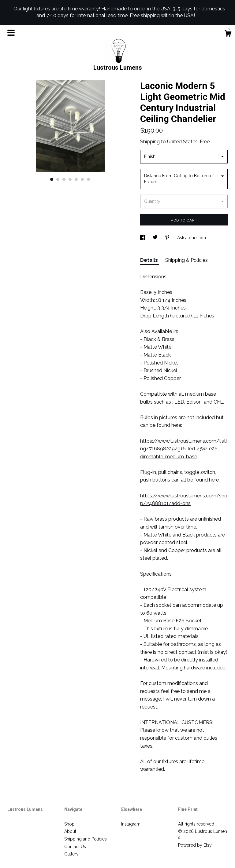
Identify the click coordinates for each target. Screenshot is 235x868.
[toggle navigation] (11, 33)
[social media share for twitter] (156, 238)
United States (182, 142)
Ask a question (192, 238)
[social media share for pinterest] (168, 238)
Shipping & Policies (187, 260)
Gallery (71, 854)
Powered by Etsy (195, 845)
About (70, 831)
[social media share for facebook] (143, 238)
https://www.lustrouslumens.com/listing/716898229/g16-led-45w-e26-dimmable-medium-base (183, 449)
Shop (69, 824)
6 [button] (82, 179)
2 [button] (58, 179)
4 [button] (70, 179)
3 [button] (64, 179)
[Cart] (228, 34)
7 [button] (88, 179)
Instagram (131, 824)
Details (150, 260)
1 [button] (52, 179)
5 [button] (76, 179)
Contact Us (75, 847)
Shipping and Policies (86, 839)
